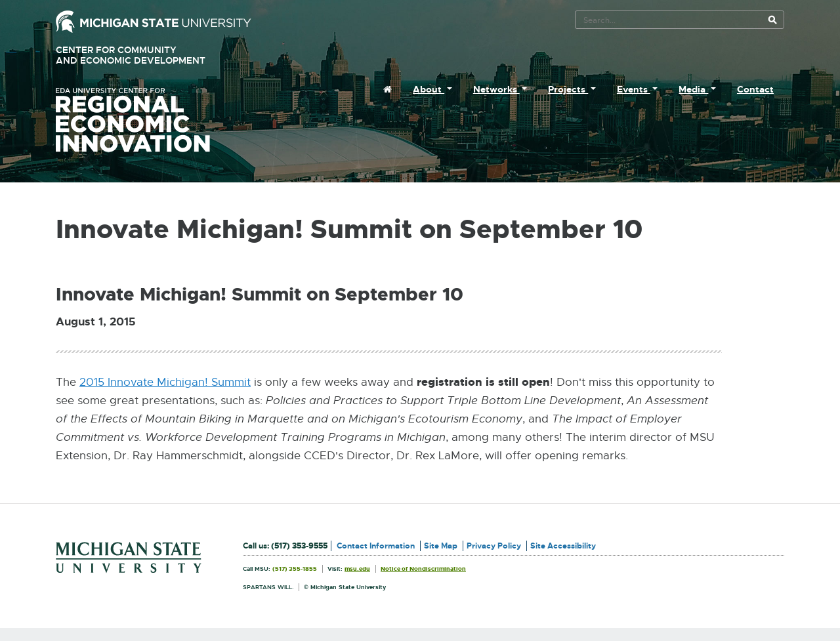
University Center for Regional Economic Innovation (154, 120)
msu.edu (357, 569)
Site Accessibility (563, 546)
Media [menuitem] (693, 89)
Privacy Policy (494, 546)
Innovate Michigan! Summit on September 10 (260, 294)
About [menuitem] (429, 89)
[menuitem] (388, 89)
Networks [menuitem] (496, 89)
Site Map (441, 546)
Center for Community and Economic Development (149, 55)
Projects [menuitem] (568, 89)
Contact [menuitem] (755, 89)
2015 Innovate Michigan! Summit (165, 382)
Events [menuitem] (634, 89)
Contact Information (376, 546)
